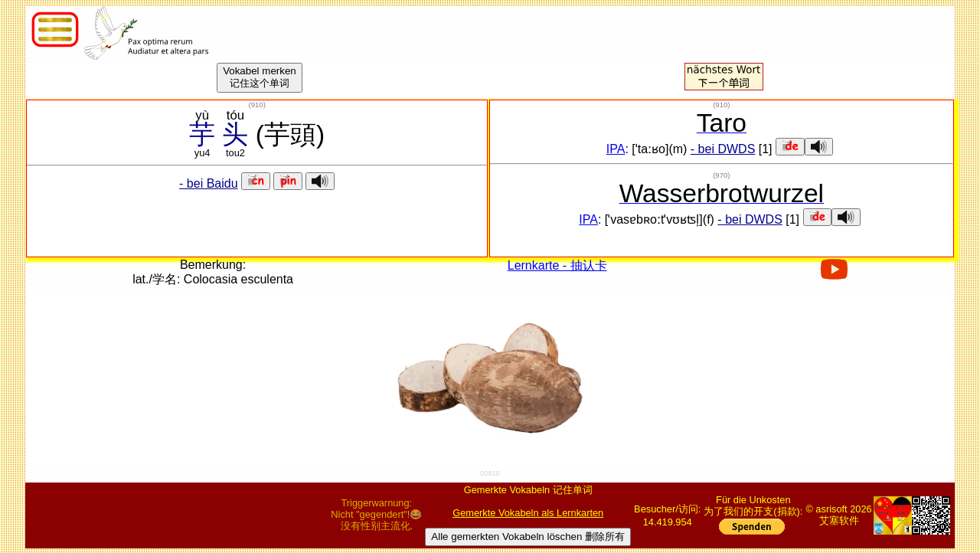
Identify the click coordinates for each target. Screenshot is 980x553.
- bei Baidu (209, 183)
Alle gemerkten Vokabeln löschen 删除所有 (528, 537)
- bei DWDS (723, 149)
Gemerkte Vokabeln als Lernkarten (528, 513)
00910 (490, 473)
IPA (616, 149)
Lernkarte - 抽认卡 (557, 265)
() (256, 105)
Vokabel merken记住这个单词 (260, 77)
